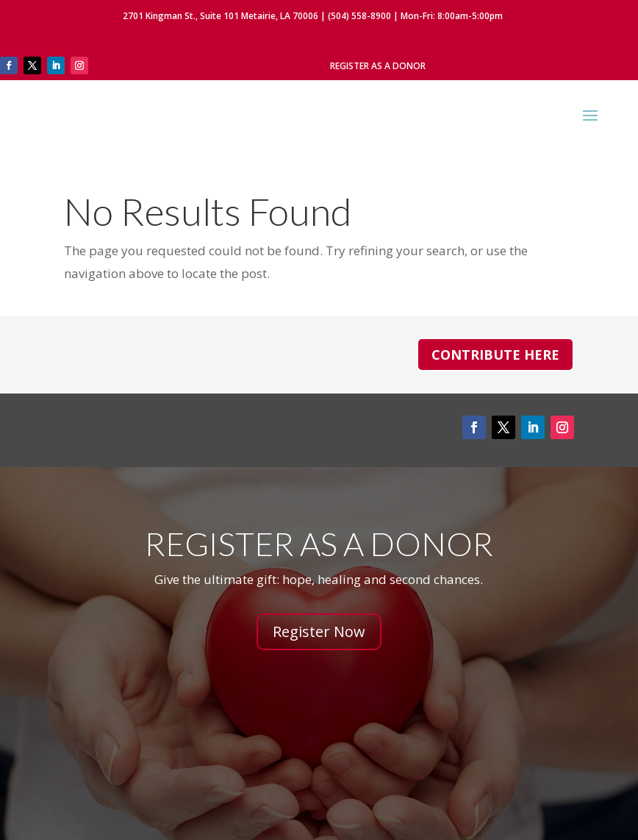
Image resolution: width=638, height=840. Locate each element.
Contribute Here (495, 355)
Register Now (319, 631)
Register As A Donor (378, 66)
